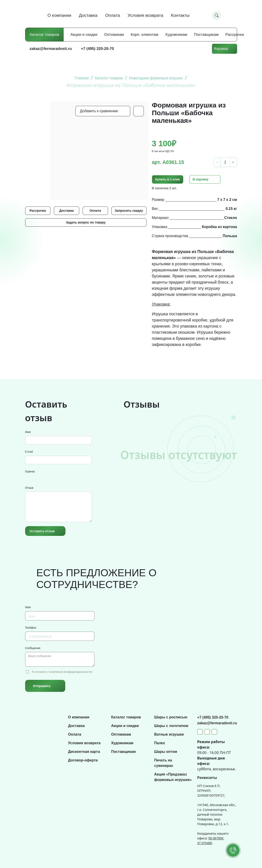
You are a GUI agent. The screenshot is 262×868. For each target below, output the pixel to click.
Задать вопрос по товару (86, 222)
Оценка (30, 471)
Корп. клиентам (144, 35)
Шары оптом (166, 752)
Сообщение (33, 648)
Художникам (176, 35)
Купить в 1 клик (168, 179)
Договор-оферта (83, 760)
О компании (59, 15)
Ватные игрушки (169, 734)
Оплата (112, 15)
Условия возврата (145, 15)
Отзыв (29, 488)
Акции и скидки (84, 35)
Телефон (31, 628)
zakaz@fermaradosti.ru (51, 49)
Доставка (88, 15)
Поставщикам (206, 35)
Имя (28, 432)
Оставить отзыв (42, 531)
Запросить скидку (129, 211)
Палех (160, 743)
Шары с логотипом (171, 726)
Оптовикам (114, 35)
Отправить (42, 686)
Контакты (180, 15)
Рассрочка (235, 35)
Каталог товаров (45, 35)
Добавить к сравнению (99, 111)
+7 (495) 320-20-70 (97, 49)
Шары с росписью (171, 717)
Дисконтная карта (84, 752)
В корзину (201, 179)
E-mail (29, 452)
